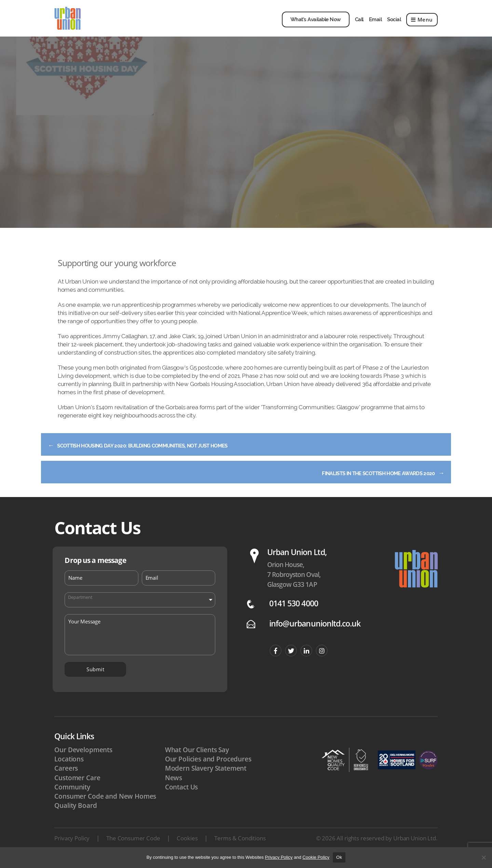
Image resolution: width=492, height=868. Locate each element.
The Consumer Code (133, 846)
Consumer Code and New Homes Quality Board (105, 809)
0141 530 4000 (294, 611)
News (174, 786)
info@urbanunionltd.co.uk (315, 631)
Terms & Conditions (240, 846)
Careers (66, 776)
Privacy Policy (72, 846)
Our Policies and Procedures (208, 767)
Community (72, 795)
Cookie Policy (316, 857)
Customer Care (77, 786)
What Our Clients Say (197, 758)
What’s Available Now (316, 24)
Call (359, 24)
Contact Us (182, 795)
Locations (69, 767)
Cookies (187, 846)
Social (394, 24)
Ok (339, 857)
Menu (422, 24)
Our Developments (83, 758)
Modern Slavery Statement (206, 776)
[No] (483, 857)
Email (375, 24)
